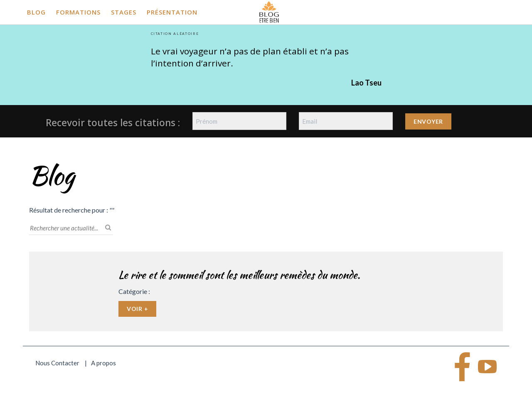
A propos (103, 363)
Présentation (172, 12)
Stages (124, 12)
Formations (78, 12)
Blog (36, 12)
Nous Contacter (57, 363)
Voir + (137, 309)
